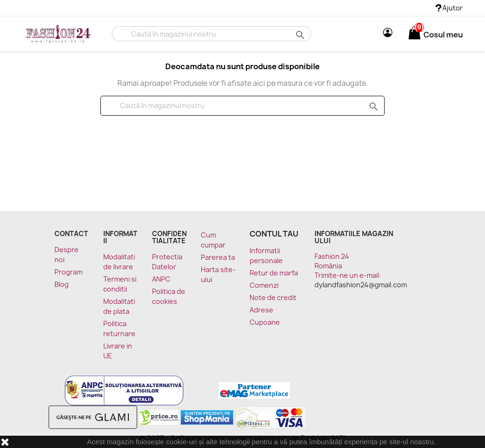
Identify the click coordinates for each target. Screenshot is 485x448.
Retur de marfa (274, 273)
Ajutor (449, 8)
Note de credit (273, 297)
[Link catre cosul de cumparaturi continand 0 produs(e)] (414, 35)
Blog (62, 284)
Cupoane (265, 322)
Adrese (261, 310)
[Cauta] (211, 34)
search (299, 34)
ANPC (161, 279)
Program (68, 272)
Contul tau (274, 234)
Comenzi (264, 285)
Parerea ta (218, 257)
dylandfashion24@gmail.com (361, 285)
